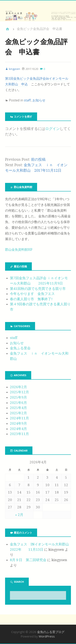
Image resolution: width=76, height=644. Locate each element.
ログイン (52, 129)
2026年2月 (18, 387)
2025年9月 (18, 397)
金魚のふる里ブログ (51, 632)
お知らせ (39, 100)
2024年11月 (19, 418)
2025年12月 (19, 392)
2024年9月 (18, 423)
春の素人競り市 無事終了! (31, 299)
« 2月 (19, 515)
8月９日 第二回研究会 (28, 560)
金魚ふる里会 (20, 348)
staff (27, 100)
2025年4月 (18, 408)
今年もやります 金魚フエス (32, 294)
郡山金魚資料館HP (19, 250)
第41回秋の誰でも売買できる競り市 (38, 289)
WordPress (47, 636)
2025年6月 (18, 403)
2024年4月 (18, 429)
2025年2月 (18, 413)
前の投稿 (38, 159)
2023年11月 (19, 434)
